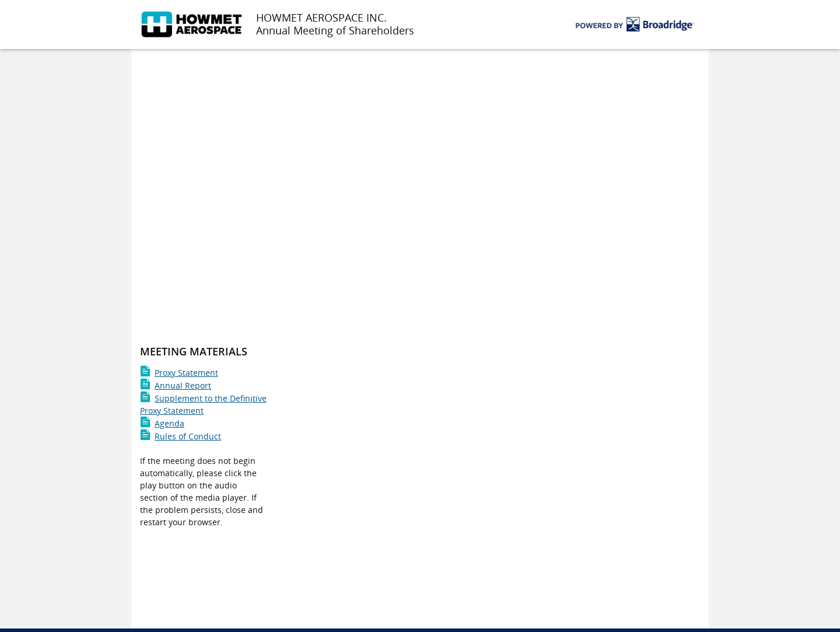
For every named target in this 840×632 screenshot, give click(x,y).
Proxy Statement (179, 373)
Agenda (162, 423)
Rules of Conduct (181, 436)
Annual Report (176, 385)
